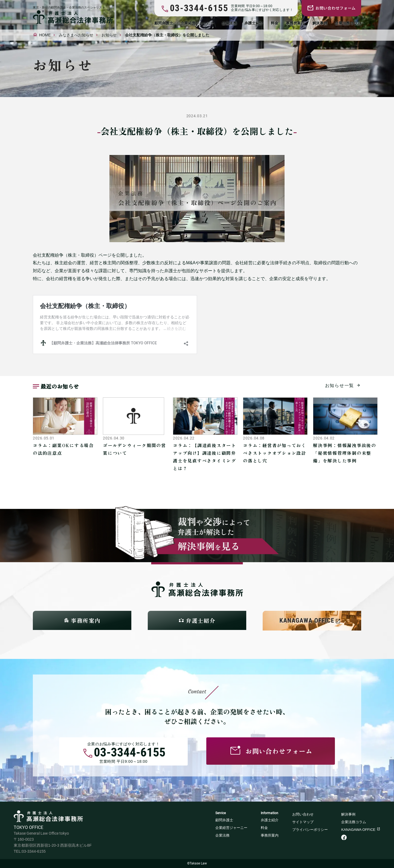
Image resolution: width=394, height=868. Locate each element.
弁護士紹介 (254, 23)
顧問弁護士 (164, 23)
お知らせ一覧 (340, 385)
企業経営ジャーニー (197, 23)
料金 (275, 23)
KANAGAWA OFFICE (358, 830)
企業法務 (229, 23)
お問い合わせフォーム (336, 8)
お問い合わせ (303, 814)
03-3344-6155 (130, 753)
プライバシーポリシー (310, 830)
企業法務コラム (348, 23)
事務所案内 (295, 23)
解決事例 (320, 23)
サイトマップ (303, 822)
